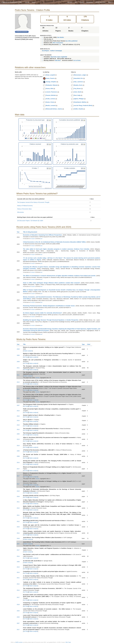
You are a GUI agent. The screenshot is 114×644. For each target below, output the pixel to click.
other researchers (58, 43)
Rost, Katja (77, 95)
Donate (82, 2)
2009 (18, 362)
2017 (18, 469)
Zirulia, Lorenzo (50, 99)
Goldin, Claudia (78, 109)
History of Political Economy (25, 206)
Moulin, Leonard (51, 105)
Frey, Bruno (77, 89)
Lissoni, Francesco (51, 92)
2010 (18, 416)
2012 (18, 429)
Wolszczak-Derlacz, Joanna (54, 109)
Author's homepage (56, 51)
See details (60, 37)
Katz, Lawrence (78, 82)
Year (19, 232)
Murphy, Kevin (78, 85)
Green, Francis (50, 78)
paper (41, 239)
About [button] (110, 2)
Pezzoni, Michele (51, 95)
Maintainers (90, 2)
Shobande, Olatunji (51, 85)
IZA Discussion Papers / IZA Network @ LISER (30, 221)
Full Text (26, 357)
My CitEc (70, 2)
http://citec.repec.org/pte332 (59, 57)
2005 (18, 434)
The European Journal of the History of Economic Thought (33, 202)
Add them (58, 60)
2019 (18, 491)
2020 (18, 349)
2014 (18, 411)
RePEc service (19, 642)
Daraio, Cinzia (50, 102)
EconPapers (46, 51)
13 (60, 44)
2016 (18, 496)
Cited (89, 344)
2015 (18, 527)
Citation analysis (28, 351)
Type (84, 344)
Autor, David (77, 92)
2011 (18, 368)
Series (34, 2)
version (38, 378)
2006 (18, 355)
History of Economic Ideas (24, 209)
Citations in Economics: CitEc (12, 2)
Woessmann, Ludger (80, 75)
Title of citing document (31, 232)
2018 (18, 605)
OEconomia (20, 212)
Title (25, 344)
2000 (18, 451)
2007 (18, 405)
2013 (18, 382)
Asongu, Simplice (51, 82)
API (76, 2)
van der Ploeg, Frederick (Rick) (83, 105)
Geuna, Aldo (49, 89)
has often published (71, 41)
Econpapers (33, 239)
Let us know (77, 60)
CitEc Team (68, 642)
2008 (18, 456)
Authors (27, 2)
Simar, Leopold (50, 75)
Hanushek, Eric (78, 78)
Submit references (100, 2)
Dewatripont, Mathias (80, 102)
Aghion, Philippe (79, 99)
